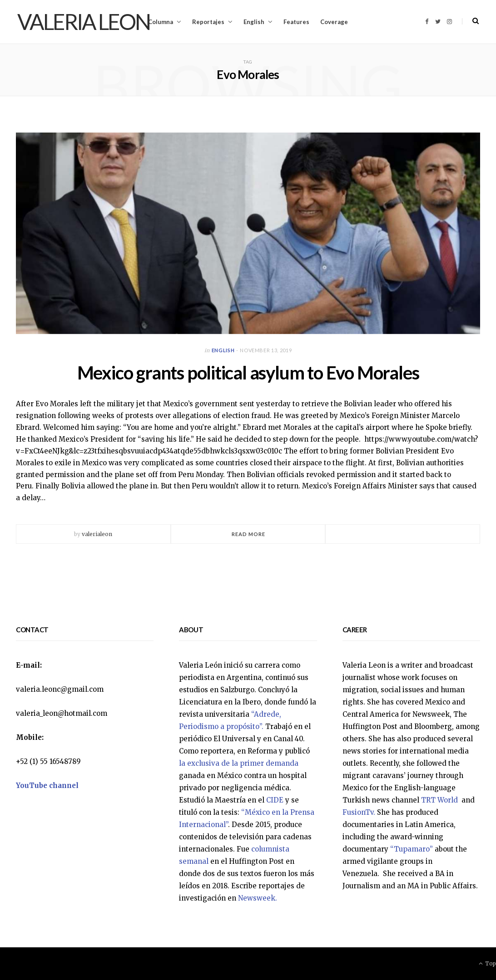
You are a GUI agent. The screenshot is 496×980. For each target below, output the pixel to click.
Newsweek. (258, 898)
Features (296, 22)
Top (487, 963)
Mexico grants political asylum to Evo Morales (248, 373)
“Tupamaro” (412, 849)
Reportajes (208, 22)
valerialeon (97, 534)
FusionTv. (359, 812)
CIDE (275, 800)
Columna (161, 22)
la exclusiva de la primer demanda (239, 763)
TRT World (440, 800)
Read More (249, 534)
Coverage (334, 22)
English (254, 22)
